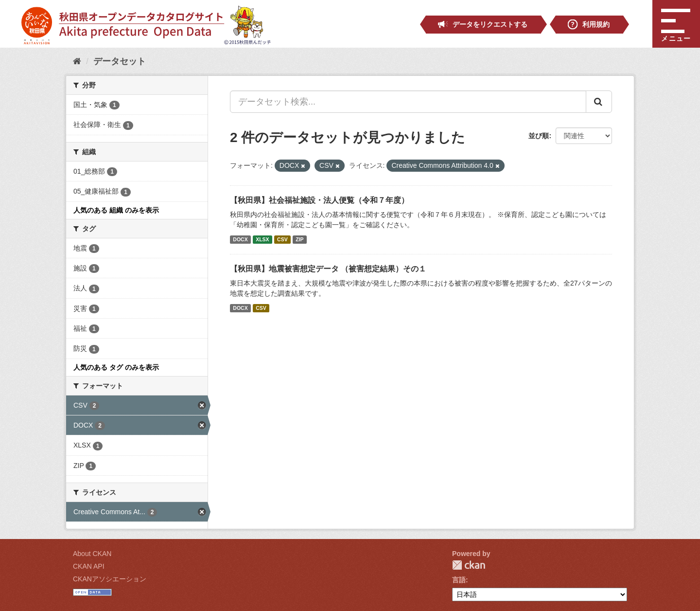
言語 (459, 580)
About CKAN (92, 554)
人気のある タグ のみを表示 (116, 367)
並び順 (539, 136)
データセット (120, 61)
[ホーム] (77, 61)
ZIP (299, 239)
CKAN (469, 565)
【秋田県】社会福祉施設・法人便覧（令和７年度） (319, 200)
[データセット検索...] (408, 102)
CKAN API (89, 566)
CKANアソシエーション (110, 579)
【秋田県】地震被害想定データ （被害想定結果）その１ (328, 269)
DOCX (240, 239)
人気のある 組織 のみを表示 (116, 210)
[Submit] (599, 102)
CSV (282, 239)
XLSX (262, 239)
